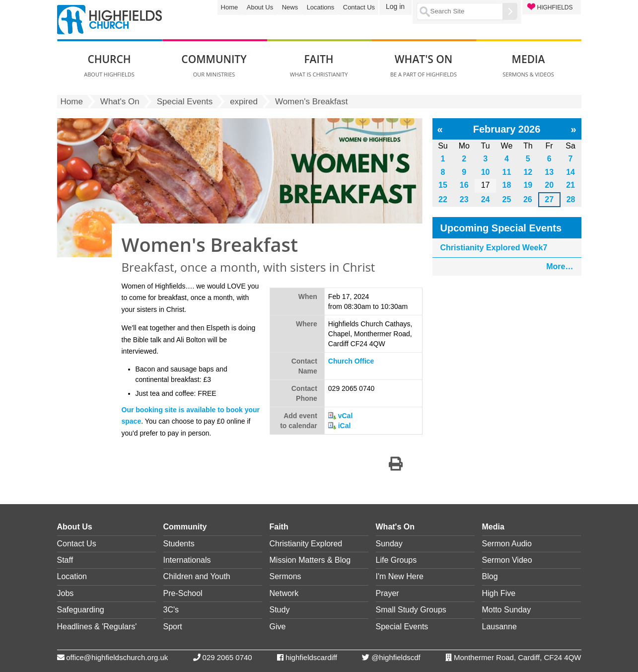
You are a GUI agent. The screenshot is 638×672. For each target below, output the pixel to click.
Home (230, 7)
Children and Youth (197, 576)
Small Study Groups (411, 610)
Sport (173, 627)
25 (507, 199)
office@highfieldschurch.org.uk (117, 657)
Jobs (66, 593)
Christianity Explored (306, 544)
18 (507, 185)
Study (280, 610)
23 (464, 199)
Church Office (351, 361)
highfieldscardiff (311, 657)
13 (549, 172)
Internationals (187, 560)
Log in (395, 6)
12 (528, 172)
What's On (120, 102)
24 (486, 199)
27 (549, 199)
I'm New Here (400, 576)
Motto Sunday (507, 610)
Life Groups (396, 560)
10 (486, 172)
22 (443, 199)
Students (179, 544)
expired (244, 102)
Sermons (285, 576)
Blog (490, 576)
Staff (65, 560)
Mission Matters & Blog (310, 560)
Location (72, 576)
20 (549, 185)
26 (528, 199)
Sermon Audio (507, 544)
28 (571, 199)
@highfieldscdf (396, 657)
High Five (499, 593)
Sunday (389, 544)
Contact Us (359, 7)
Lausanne (499, 627)
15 (443, 185)
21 (570, 185)
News (290, 7)
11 (507, 172)
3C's (171, 610)
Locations (321, 7)
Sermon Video (507, 560)
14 (570, 172)
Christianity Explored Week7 (494, 248)
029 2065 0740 (227, 657)
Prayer (388, 593)
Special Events (185, 102)
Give (278, 627)
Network (284, 593)
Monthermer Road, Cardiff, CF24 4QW (517, 657)
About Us (260, 7)
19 (528, 185)
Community (185, 527)
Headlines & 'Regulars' (97, 627)
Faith (279, 527)
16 (464, 185)
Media (493, 527)
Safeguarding (81, 610)
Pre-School (183, 593)
